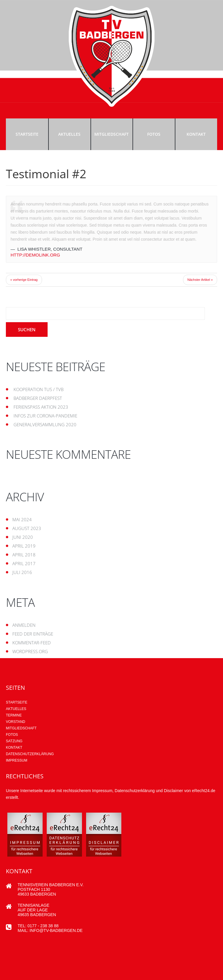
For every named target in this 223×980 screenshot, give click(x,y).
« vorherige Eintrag (24, 280)
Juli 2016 (22, 572)
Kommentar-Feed (32, 643)
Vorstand (16, 722)
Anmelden (24, 625)
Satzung (14, 741)
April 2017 (24, 563)
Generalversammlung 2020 (45, 424)
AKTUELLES (16, 709)
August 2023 (27, 528)
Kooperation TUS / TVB (38, 389)
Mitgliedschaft (111, 134)
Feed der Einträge (33, 634)
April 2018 (24, 555)
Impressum (17, 760)
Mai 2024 (22, 519)
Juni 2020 (23, 537)
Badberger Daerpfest (38, 398)
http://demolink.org (35, 255)
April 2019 (24, 546)
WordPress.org (30, 651)
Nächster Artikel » (200, 280)
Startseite (27, 134)
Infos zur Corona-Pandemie (45, 416)
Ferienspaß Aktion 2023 (41, 407)
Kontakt (196, 134)
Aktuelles (69, 134)
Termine (14, 715)
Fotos (154, 134)
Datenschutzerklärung (30, 754)
